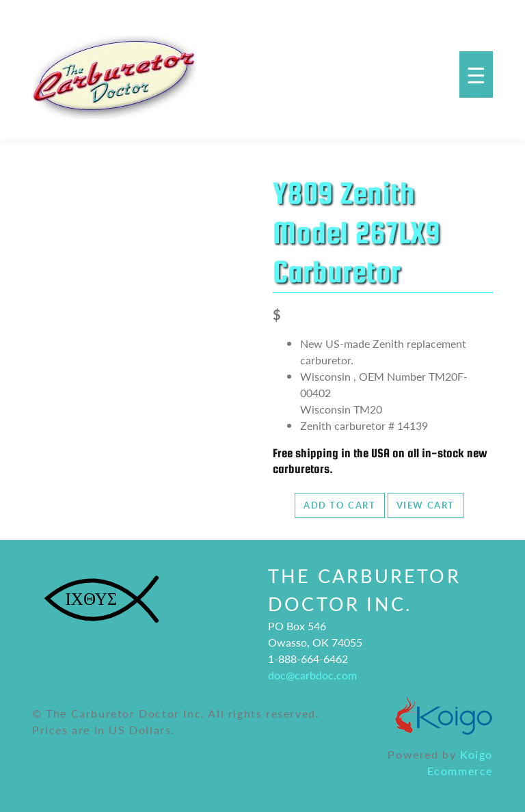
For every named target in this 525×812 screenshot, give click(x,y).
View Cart (426, 505)
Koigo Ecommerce (460, 762)
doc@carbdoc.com (312, 675)
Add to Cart (340, 505)
